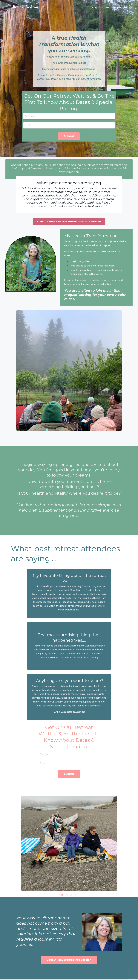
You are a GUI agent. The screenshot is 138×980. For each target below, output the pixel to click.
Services (116, 7)
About (96, 7)
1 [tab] (62, 895)
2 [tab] (67, 895)
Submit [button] (69, 136)
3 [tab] (71, 895)
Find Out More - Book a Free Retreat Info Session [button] (69, 222)
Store (105, 7)
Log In (128, 7)
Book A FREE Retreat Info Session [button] (69, 960)
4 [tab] (76, 895)
